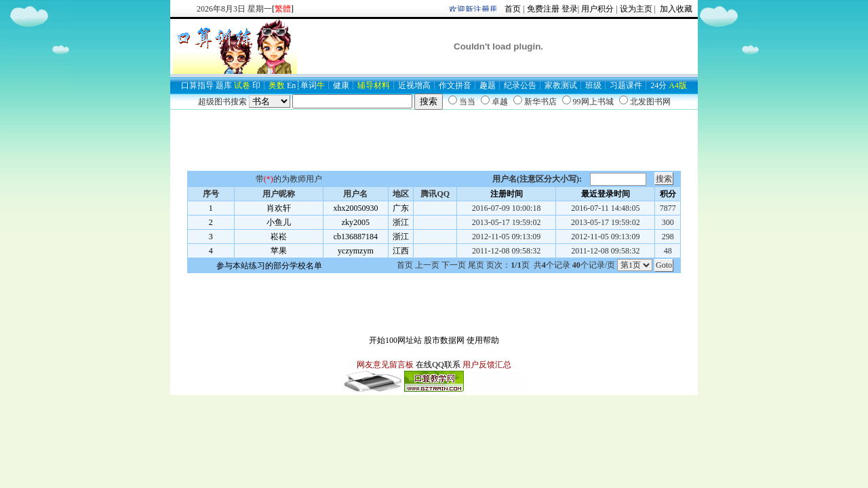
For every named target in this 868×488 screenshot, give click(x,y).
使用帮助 (483, 340)
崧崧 (279, 237)
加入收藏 (675, 9)
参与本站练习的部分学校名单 (269, 266)
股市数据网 (444, 340)
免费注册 (543, 9)
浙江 (401, 222)
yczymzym (356, 251)
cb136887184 (356, 237)
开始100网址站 (395, 340)
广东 (401, 208)
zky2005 (356, 222)
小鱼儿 (279, 222)
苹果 (279, 251)
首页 (513, 9)
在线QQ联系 (438, 365)
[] (283, 9)
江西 (401, 251)
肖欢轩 (279, 208)
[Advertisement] (434, 140)
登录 (570, 9)
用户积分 (597, 9)
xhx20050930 (355, 208)
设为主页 (636, 9)
